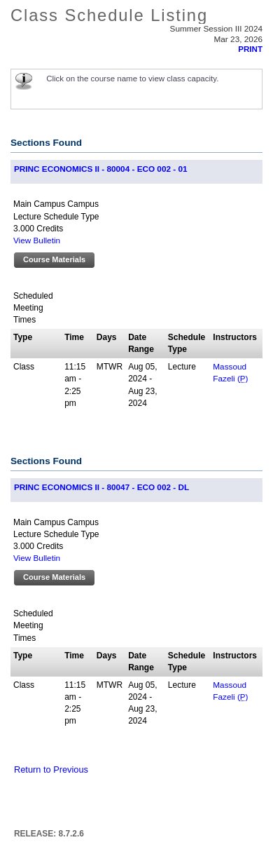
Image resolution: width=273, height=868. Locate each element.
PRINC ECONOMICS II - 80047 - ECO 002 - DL (101, 487)
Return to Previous (51, 769)
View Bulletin (37, 240)
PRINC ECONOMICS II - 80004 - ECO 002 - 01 (100, 169)
